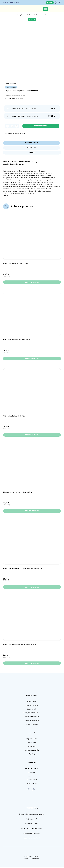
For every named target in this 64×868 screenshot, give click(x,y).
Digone (37, 859)
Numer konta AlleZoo (32, 769)
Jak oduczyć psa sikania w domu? (32, 829)
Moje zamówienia (32, 740)
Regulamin (32, 773)
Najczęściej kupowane (32, 718)
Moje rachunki (32, 743)
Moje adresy (32, 747)
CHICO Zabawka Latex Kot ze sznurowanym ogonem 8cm (23, 569)
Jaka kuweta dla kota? (32, 825)
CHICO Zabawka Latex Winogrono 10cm (17, 340)
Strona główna (20, 15)
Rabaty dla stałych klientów (32, 714)
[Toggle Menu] (46, 9)
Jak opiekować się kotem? (32, 839)
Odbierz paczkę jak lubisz (32, 721)
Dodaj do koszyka (41, 126)
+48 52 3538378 (14, 2)
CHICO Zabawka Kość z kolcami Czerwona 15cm (20, 645)
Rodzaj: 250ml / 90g (18, 109)
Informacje (32, 148)
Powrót (32, 19)
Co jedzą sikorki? (32, 820)
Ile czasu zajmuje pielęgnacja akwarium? (32, 815)
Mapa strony (32, 777)
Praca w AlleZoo (32, 784)
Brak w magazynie (32, 283)
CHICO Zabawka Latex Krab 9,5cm (15, 417)
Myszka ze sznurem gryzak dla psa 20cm (18, 493)
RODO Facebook (32, 781)
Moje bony (32, 755)
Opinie (32, 153)
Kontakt (50, 2)
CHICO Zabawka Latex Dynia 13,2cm (15, 264)
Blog (5, 2)
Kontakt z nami (32, 702)
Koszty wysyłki (32, 710)
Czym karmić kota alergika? (32, 834)
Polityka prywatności (32, 725)
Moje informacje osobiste (32, 751)
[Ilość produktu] (12, 126)
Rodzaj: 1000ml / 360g (18, 116)
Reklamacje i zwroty (32, 706)
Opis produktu (32, 143)
